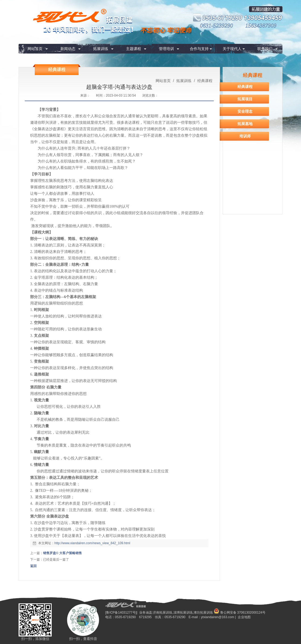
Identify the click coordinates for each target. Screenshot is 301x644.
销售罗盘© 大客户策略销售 (62, 553)
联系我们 (265, 49)
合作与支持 (199, 49)
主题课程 (134, 49)
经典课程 (204, 81)
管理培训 (166, 49)
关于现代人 (232, 49)
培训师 (245, 136)
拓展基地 (245, 124)
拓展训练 (101, 49)
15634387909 (261, 26)
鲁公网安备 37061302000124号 (240, 613)
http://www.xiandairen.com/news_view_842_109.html (92, 543)
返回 (33, 566)
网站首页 (35, 49)
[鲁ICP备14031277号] (121, 613)
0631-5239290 (217, 26)
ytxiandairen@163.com (218, 617)
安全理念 (245, 111)
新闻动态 (68, 49)
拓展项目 (245, 99)
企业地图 (244, 617)
